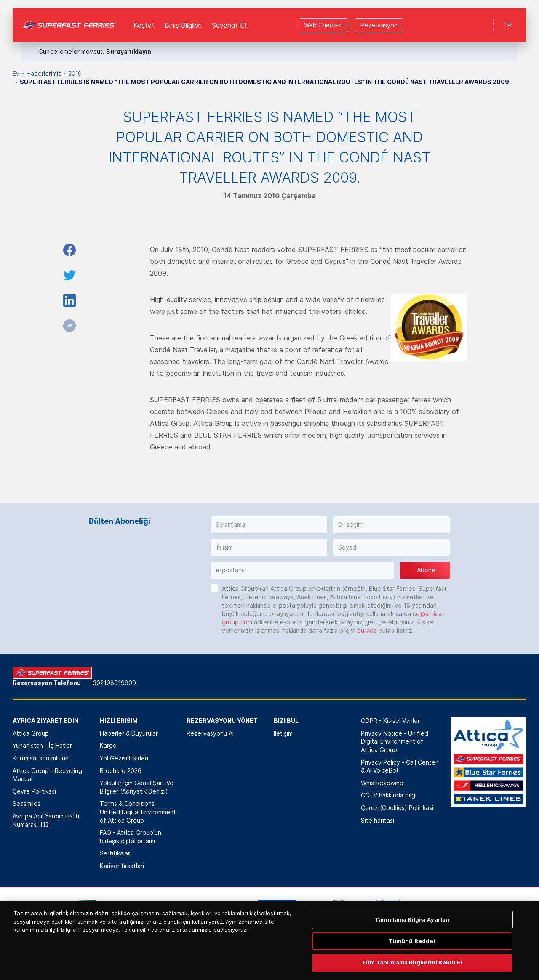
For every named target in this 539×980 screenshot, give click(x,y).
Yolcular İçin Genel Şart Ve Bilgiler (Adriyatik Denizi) (137, 787)
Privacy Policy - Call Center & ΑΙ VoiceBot (399, 766)
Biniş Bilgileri (183, 17)
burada (367, 631)
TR (507, 17)
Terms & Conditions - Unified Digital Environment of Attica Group (138, 812)
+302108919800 (113, 683)
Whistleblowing (382, 783)
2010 (75, 73)
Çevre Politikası (34, 791)
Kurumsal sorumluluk (40, 758)
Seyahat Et (229, 17)
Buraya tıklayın (129, 43)
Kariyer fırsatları (122, 866)
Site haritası (378, 820)
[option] (85, 912)
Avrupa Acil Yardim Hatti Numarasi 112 (46, 820)
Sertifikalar (115, 853)
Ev (16, 73)
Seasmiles (27, 803)
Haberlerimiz (44, 73)
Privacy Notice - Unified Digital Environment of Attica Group (395, 741)
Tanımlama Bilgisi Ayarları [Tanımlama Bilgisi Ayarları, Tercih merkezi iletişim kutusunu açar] (412, 948)
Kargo (108, 745)
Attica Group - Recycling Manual (47, 775)
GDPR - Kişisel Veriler (390, 721)
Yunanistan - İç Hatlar (42, 745)
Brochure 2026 (121, 771)
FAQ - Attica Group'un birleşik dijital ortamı (131, 837)
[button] (269, 525)
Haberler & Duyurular (129, 733)
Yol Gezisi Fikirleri (124, 758)
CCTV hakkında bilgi (389, 795)
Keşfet (144, 17)
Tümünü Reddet (412, 969)
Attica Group (31, 733)
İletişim (283, 733)
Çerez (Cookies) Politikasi (397, 808)
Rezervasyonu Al (210, 733)
